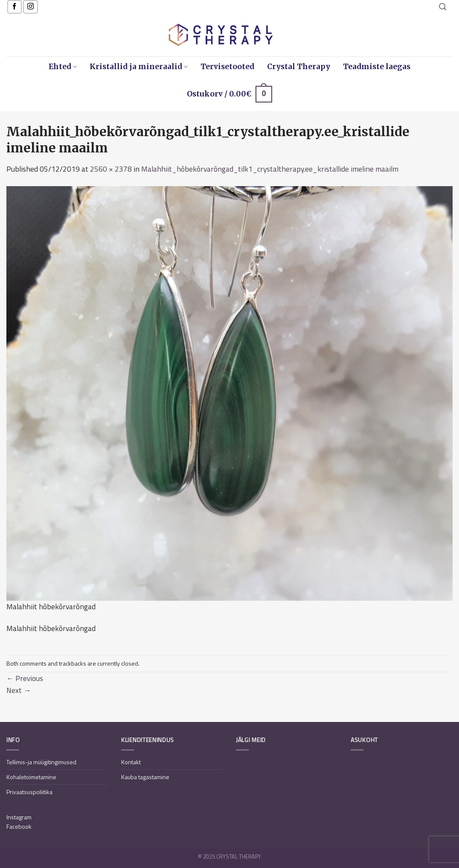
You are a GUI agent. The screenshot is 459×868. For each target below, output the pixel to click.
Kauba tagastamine (145, 777)
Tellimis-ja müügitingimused (41, 762)
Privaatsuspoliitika (29, 792)
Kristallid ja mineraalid (139, 67)
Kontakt (131, 762)
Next (19, 690)
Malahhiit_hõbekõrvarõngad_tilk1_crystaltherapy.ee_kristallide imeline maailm (270, 169)
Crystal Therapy (299, 67)
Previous (25, 678)
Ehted (63, 67)
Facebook (19, 826)
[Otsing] (443, 7)
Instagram (19, 817)
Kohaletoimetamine (31, 777)
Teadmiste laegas (377, 67)
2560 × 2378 (111, 169)
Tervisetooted (227, 67)
